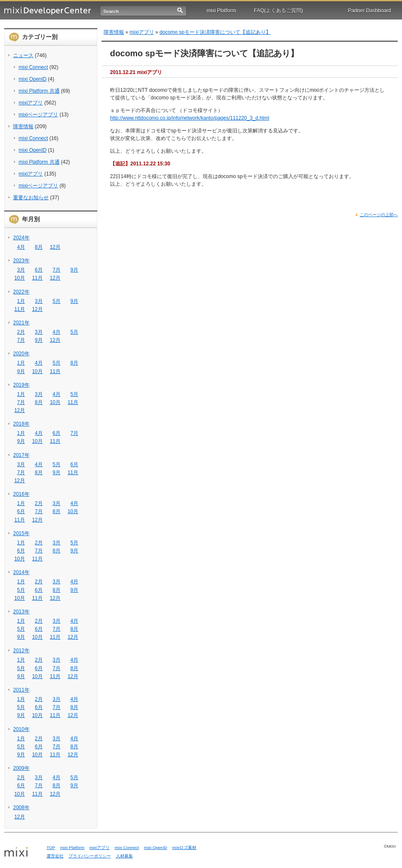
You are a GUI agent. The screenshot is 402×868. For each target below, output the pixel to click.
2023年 (21, 261)
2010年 (21, 729)
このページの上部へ (379, 215)
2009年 (21, 768)
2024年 (21, 238)
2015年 (21, 533)
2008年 (21, 808)
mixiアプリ (31, 103)
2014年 (21, 572)
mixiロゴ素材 (184, 847)
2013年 (21, 612)
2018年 (21, 424)
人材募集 (124, 856)
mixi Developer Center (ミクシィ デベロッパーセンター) (48, 11)
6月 (39, 270)
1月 (21, 301)
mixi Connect (33, 67)
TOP (51, 847)
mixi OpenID (33, 79)
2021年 (21, 323)
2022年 (21, 292)
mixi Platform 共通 (39, 91)
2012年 (21, 651)
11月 (37, 278)
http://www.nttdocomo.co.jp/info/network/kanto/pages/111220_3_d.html (190, 118)
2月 (21, 332)
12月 (55, 247)
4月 (21, 247)
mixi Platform (221, 11)
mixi (22, 852)
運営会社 (55, 856)
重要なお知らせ (31, 198)
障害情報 (23, 126)
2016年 (21, 494)
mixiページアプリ (38, 115)
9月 (74, 270)
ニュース (23, 55)
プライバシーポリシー (90, 856)
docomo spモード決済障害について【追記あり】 (215, 32)
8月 (39, 247)
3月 (21, 270)
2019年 (21, 385)
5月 (56, 301)
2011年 (21, 690)
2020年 (21, 354)
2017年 (21, 455)
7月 (56, 270)
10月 (20, 278)
